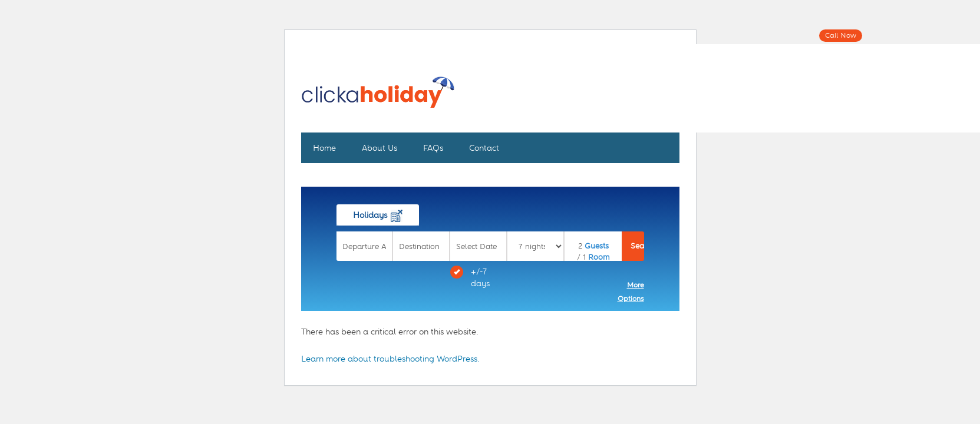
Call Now (841, 35)
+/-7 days (470, 277)
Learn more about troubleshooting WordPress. (390, 359)
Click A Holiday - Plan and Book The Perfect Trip (378, 99)
